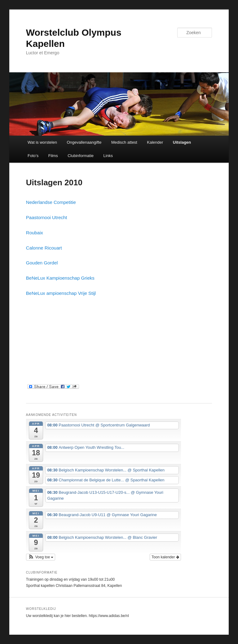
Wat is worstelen (42, 142)
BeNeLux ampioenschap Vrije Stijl (61, 293)
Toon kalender (165, 557)
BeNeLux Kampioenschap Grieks (60, 278)
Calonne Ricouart (44, 248)
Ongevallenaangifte (84, 142)
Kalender (155, 142)
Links (108, 156)
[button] (41, 557)
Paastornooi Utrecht (47, 217)
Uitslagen (182, 142)
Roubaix (35, 233)
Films (53, 156)
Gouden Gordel (42, 263)
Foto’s (33, 156)
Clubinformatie (81, 156)
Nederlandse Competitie (51, 202)
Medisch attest (124, 142)
